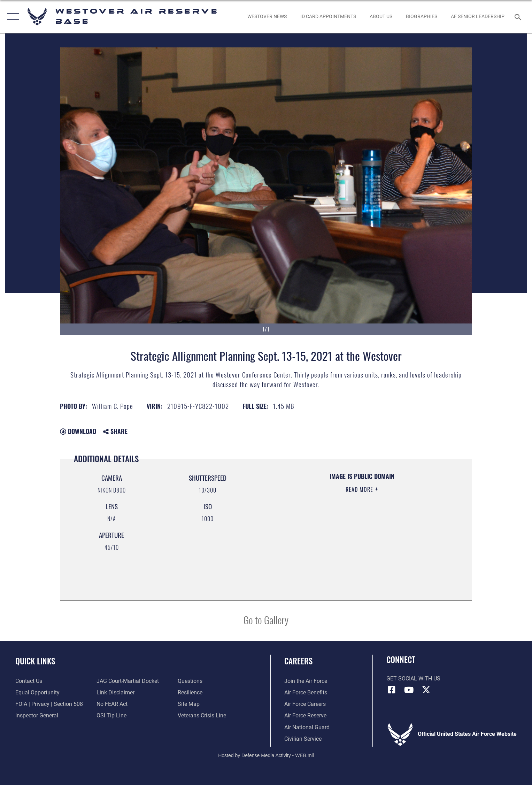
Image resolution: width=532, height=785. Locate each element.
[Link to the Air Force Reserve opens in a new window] (305, 716)
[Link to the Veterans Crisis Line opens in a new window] (202, 716)
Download (78, 431)
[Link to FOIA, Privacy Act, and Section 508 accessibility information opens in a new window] (49, 704)
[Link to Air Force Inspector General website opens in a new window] (37, 716)
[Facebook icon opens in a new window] (392, 690)
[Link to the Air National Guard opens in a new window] (307, 727)
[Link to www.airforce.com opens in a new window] (306, 681)
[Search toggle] (519, 17)
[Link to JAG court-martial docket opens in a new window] (128, 681)
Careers (298, 661)
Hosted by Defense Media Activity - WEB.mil (266, 755)
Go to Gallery (266, 620)
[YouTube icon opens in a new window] (409, 690)
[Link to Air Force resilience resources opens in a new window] (190, 693)
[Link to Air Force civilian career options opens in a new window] (303, 739)
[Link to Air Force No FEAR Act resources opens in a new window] (112, 704)
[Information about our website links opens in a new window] (115, 693)
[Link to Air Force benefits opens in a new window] (306, 693)
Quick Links (35, 661)
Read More (360, 489)
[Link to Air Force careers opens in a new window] (305, 704)
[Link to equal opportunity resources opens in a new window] (37, 693)
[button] (11, 17)
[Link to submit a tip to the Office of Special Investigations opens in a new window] (111, 716)
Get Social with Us (413, 679)
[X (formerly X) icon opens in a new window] (426, 690)
